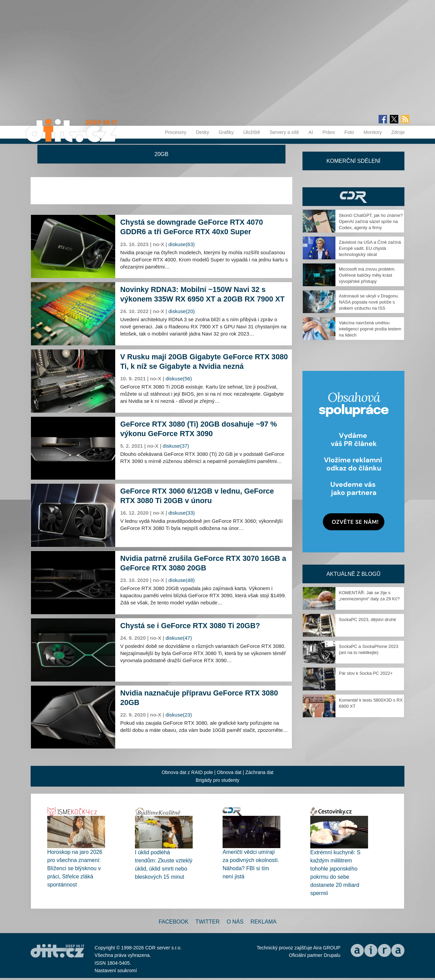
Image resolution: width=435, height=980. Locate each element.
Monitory (373, 132)
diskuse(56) (179, 379)
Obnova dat (229, 772)
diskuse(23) (179, 715)
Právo (329, 132)
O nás (235, 922)
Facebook (174, 922)
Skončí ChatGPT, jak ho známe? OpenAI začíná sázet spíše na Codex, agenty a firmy (371, 221)
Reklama (263, 922)
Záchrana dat (259, 772)
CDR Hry (353, 197)
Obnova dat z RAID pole (187, 772)
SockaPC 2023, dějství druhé (367, 620)
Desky (202, 132)
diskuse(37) (176, 446)
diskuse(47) (179, 638)
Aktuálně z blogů (353, 574)
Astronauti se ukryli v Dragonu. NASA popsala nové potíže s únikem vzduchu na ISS (369, 302)
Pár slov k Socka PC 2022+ (366, 673)
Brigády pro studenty (217, 780)
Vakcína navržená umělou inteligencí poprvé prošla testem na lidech (370, 329)
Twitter (207, 922)
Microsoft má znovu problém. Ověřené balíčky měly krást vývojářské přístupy (367, 275)
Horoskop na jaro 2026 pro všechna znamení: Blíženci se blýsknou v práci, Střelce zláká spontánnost (75, 868)
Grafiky (226, 132)
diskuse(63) (182, 244)
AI (311, 132)
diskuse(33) (182, 513)
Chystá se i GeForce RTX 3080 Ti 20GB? (190, 626)
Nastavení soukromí (116, 970)
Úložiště (252, 132)
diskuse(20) (182, 311)
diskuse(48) (182, 580)
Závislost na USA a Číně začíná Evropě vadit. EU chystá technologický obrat (370, 248)
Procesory (176, 132)
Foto (349, 132)
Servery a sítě (284, 132)
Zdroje (398, 132)
